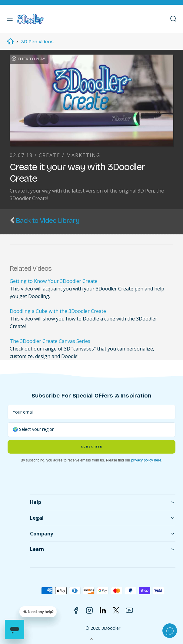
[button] (10, 19)
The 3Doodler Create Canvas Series (50, 341)
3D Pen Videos (37, 42)
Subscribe (91, 447)
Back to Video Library (48, 221)
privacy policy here (146, 460)
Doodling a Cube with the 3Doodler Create (58, 311)
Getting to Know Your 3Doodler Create (54, 281)
